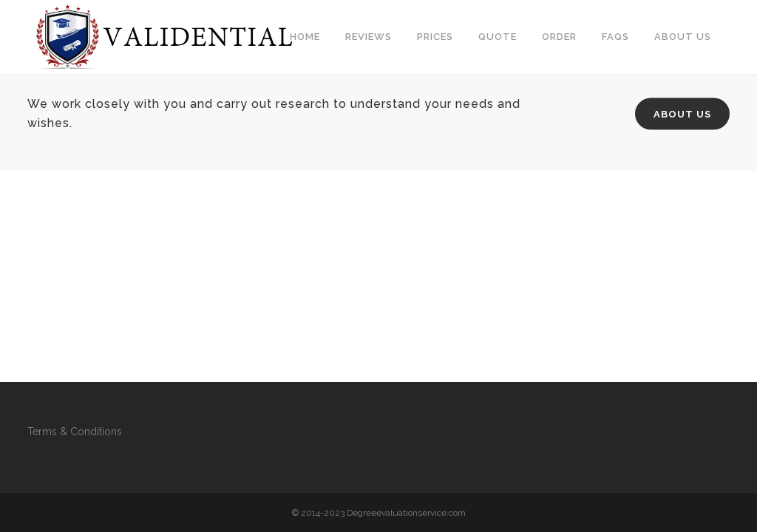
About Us (682, 114)
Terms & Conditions (75, 432)
